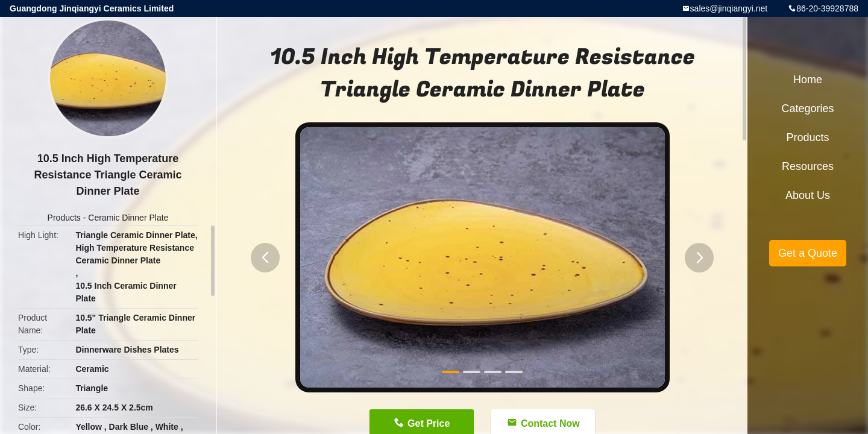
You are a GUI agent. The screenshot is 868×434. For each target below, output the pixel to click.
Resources (808, 166)
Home (808, 80)
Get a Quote (808, 253)
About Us (808, 195)
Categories (807, 108)
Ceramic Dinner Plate (128, 218)
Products (64, 218)
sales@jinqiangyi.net (729, 8)
